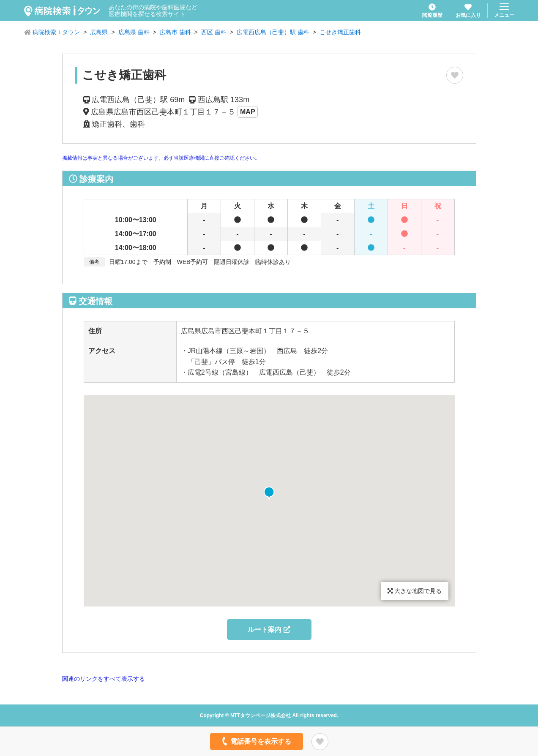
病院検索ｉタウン (56, 32)
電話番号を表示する (255, 741)
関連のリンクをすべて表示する (104, 679)
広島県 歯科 (134, 32)
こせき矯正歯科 (340, 32)
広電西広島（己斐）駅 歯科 (273, 32)
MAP (248, 112)
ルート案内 (269, 630)
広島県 (99, 32)
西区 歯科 (214, 32)
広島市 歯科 (175, 32)
